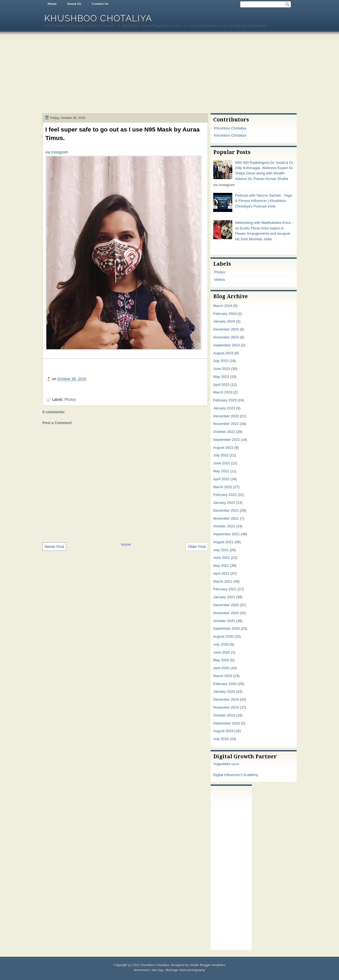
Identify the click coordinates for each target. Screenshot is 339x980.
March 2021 (223, 581)
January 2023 (224, 408)
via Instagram (57, 152)
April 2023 (221, 385)
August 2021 (223, 542)
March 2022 (223, 487)
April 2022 (221, 479)
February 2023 (225, 400)
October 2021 (224, 526)
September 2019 (226, 723)
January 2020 (224, 691)
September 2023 (226, 345)
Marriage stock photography (185, 970)
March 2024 (223, 306)
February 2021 (225, 589)
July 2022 (221, 455)
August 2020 (223, 636)
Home (52, 4)
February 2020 (225, 684)
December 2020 (226, 605)
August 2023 (223, 353)
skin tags (157, 970)
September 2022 (226, 440)
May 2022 (221, 471)
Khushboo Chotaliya (98, 18)
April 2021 (221, 573)
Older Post (197, 547)
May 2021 (221, 566)
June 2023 (222, 369)
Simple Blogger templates (208, 965)
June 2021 (222, 558)
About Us (74, 4)
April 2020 (221, 668)
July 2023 (221, 361)
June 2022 (222, 463)
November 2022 (226, 424)
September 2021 (226, 534)
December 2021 (226, 511)
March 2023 (223, 392)
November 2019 (226, 707)
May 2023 (221, 377)
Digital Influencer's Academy (236, 775)
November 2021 (226, 518)
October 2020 (224, 621)
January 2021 (224, 597)
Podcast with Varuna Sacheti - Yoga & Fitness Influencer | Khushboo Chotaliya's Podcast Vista (263, 201)
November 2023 (226, 337)
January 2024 (224, 321)
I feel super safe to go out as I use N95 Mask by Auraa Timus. (122, 134)
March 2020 (223, 676)
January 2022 (224, 503)
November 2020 (226, 613)
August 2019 (223, 731)
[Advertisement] (169, 74)
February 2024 (225, 314)
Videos (219, 280)
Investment (142, 970)
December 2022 (226, 416)
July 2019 (221, 739)
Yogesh (219, 764)
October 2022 (224, 432)
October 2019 (224, 715)
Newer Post (54, 547)
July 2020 (221, 644)
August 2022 (223, 448)
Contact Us (100, 4)
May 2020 (221, 660)
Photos (70, 400)
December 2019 (226, 699)
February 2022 (225, 495)
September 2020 (226, 629)
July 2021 (221, 550)
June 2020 (222, 652)
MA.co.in (232, 764)
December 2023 (226, 329)
